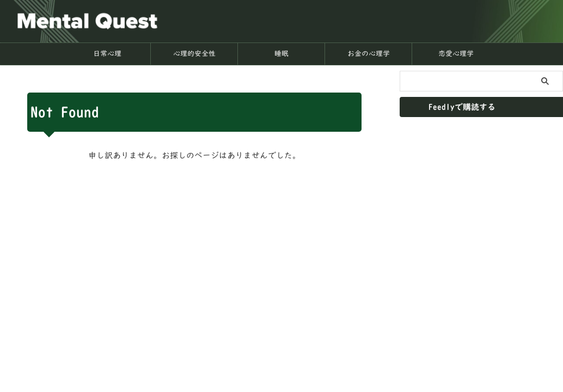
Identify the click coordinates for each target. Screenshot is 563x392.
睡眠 (281, 54)
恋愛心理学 (456, 54)
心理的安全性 (194, 54)
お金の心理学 (369, 54)
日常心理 (107, 54)
